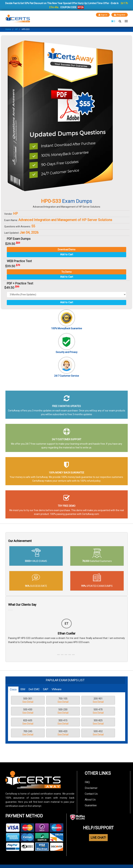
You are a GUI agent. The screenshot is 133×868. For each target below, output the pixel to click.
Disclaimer (91, 788)
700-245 (28, 733)
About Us (90, 800)
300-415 (63, 722)
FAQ (87, 782)
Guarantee (91, 805)
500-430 (28, 711)
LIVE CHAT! (98, 838)
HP (16, 29)
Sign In (103, 15)
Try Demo (66, 272)
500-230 (63, 711)
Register (120, 15)
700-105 (63, 701)
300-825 (98, 722)
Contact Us (91, 794)
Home (8, 29)
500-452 (98, 733)
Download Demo (67, 250)
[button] (58, 655)
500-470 (98, 711)
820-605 (28, 722)
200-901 (98, 701)
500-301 (28, 701)
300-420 (63, 733)
